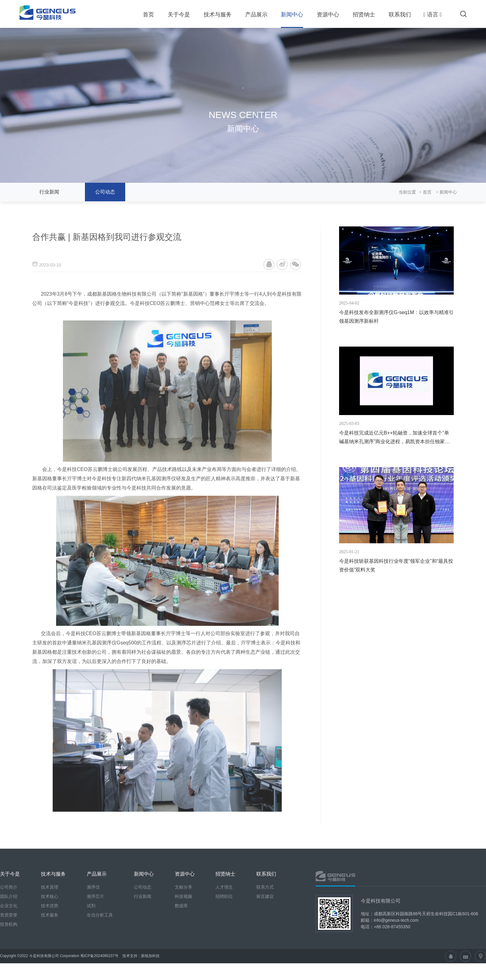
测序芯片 (95, 926)
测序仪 (93, 917)
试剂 (91, 935)
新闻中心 (292, 15)
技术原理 (50, 917)
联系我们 (400, 15)
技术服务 (50, 944)
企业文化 (9, 935)
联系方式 (265, 917)
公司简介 (9, 917)
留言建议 (265, 926)
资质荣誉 (9, 944)
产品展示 (256, 15)
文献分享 (183, 917)
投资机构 (9, 954)
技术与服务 (218, 15)
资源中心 (328, 15)
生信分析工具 (100, 944)
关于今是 (179, 15)
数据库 (181, 935)
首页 (148, 15)
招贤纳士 (364, 15)
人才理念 (224, 917)
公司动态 (105, 192)
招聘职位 (224, 926)
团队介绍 (9, 926)
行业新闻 (49, 192)
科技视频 (183, 926)
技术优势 (50, 935)
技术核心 (50, 926)
